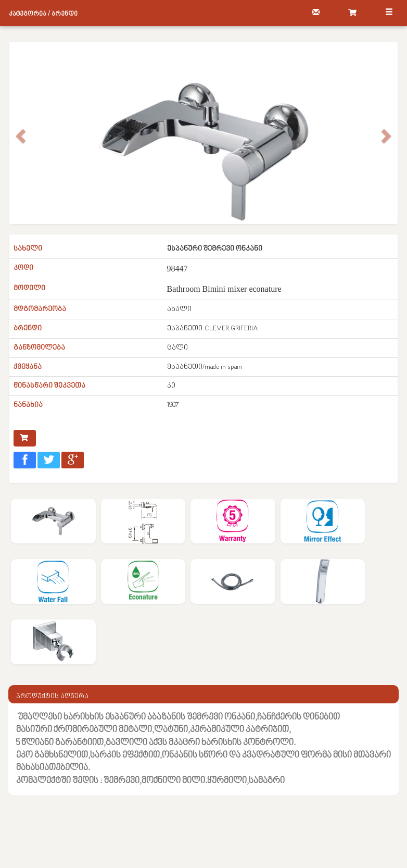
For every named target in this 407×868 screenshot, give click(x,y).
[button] (19, 151)
